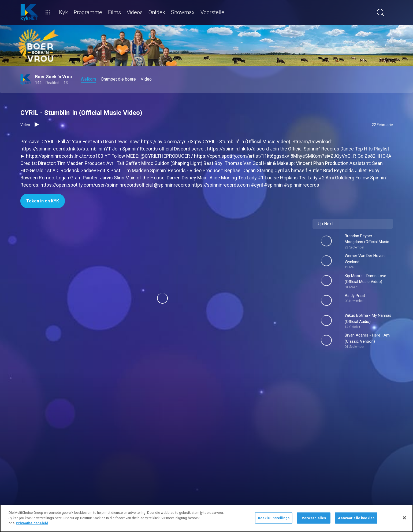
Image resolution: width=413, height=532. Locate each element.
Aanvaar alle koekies (356, 518)
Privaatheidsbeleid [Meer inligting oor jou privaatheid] (32, 523)
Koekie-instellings (274, 518)
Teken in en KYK (43, 201)
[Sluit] (404, 518)
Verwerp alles (314, 518)
